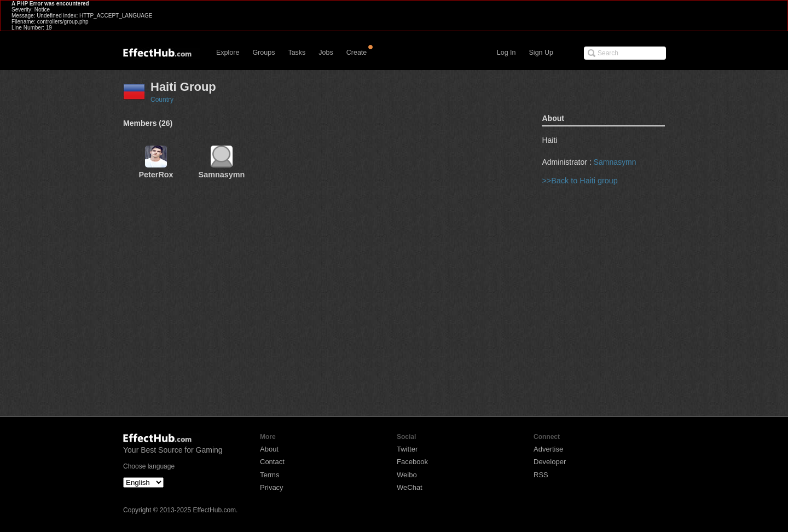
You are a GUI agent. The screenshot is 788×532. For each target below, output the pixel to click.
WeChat (410, 487)
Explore (228, 53)
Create (357, 53)
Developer (550, 462)
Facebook (412, 462)
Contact (272, 462)
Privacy (272, 487)
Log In (506, 53)
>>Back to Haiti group (580, 181)
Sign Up (541, 53)
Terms (270, 475)
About (269, 449)
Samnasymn (615, 162)
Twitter (407, 449)
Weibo (407, 475)
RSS (541, 475)
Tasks (297, 53)
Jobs (326, 53)
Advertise (548, 449)
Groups (263, 53)
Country (162, 100)
